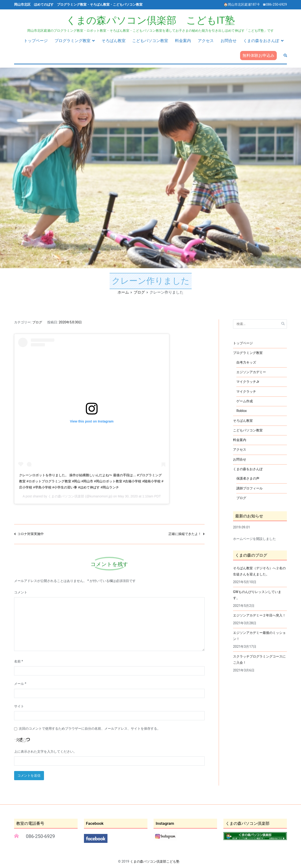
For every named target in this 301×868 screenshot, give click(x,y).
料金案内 (183, 41)
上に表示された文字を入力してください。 (45, 752)
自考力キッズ (246, 362)
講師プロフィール (250, 488)
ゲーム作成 (245, 401)
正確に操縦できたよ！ (185, 534)
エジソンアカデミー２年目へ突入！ (259, 615)
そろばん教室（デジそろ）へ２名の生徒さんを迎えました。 (259, 571)
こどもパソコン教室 (150, 41)
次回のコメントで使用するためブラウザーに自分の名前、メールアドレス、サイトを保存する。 (90, 729)
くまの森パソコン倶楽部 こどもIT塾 (150, 20)
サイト (19, 706)
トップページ (36, 41)
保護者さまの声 (248, 479)
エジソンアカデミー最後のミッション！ (259, 636)
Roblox (242, 411)
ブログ (37, 322)
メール (20, 684)
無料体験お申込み (258, 55)
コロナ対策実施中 (31, 534)
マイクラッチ (246, 392)
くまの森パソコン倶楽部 (66, 496)
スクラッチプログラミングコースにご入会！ (259, 660)
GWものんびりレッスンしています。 (257, 595)
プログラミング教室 (73, 41)
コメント (21, 592)
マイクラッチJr (248, 382)
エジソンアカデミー (251, 372)
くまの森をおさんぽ (261, 41)
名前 (19, 661)
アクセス (206, 41)
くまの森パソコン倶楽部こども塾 (155, 862)
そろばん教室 (114, 41)
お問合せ (229, 41)
